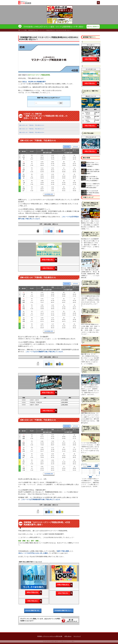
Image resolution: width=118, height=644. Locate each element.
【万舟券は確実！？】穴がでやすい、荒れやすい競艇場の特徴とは (91, 283)
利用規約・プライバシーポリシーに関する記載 (50, 636)
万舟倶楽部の (63, 611)
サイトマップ (77, 636)
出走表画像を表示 (49, 194)
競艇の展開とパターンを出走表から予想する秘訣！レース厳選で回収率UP (91, 458)
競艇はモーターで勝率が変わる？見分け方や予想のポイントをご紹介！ (91, 339)
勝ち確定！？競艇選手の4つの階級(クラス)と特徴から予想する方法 (91, 400)
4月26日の (33, 611)
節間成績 (76, 147)
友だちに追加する (93, 27)
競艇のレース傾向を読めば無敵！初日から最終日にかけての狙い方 (91, 311)
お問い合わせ (68, 636)
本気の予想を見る (50, 260)
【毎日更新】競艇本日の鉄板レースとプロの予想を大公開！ (91, 204)
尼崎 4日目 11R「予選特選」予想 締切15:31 (32, 129)
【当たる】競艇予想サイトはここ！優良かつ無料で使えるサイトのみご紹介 (91, 369)
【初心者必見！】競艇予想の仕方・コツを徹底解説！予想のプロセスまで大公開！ (91, 255)
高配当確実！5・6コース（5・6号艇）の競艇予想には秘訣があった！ (91, 428)
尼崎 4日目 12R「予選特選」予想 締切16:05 (32, 133)
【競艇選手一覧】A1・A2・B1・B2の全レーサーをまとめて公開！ (91, 234)
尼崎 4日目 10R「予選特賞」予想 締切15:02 (32, 125)
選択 (61, 103)
